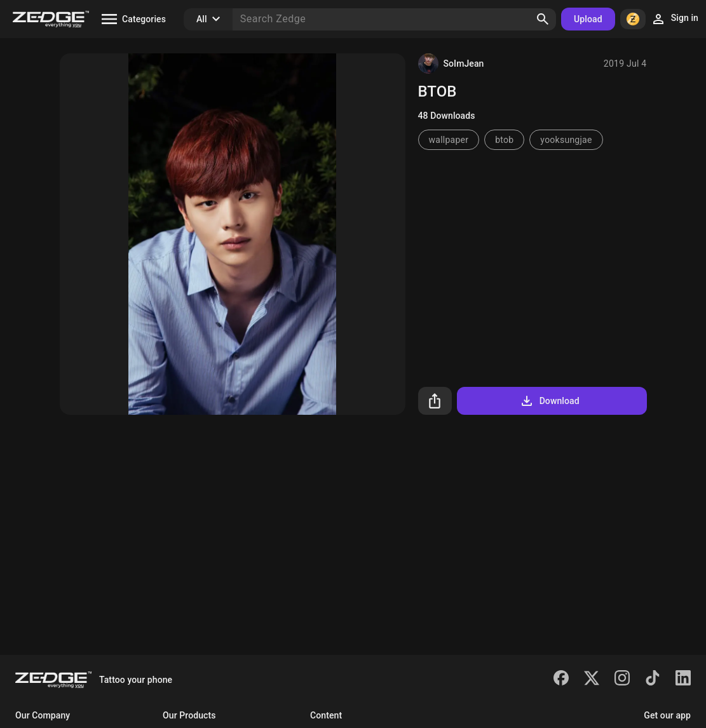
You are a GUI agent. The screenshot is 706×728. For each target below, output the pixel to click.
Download (549, 401)
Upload (588, 19)
